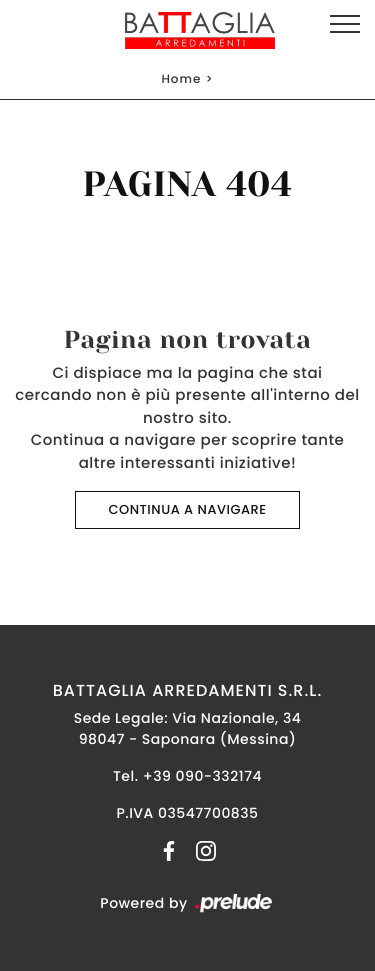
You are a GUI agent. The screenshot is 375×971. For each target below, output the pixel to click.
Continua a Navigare (187, 509)
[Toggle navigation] (345, 25)
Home (181, 79)
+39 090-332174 (202, 776)
